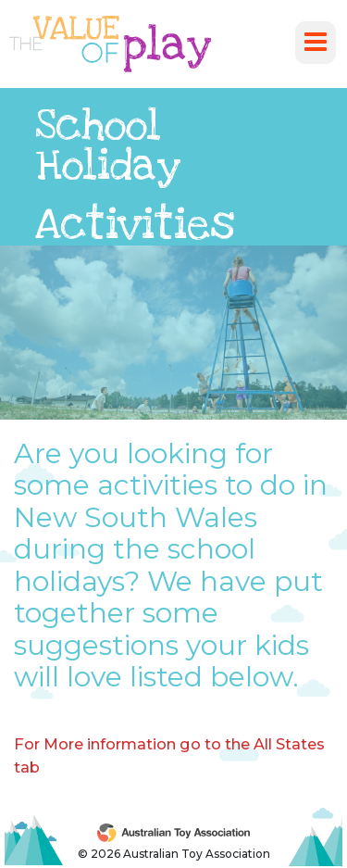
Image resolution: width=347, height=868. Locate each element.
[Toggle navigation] (316, 43)
